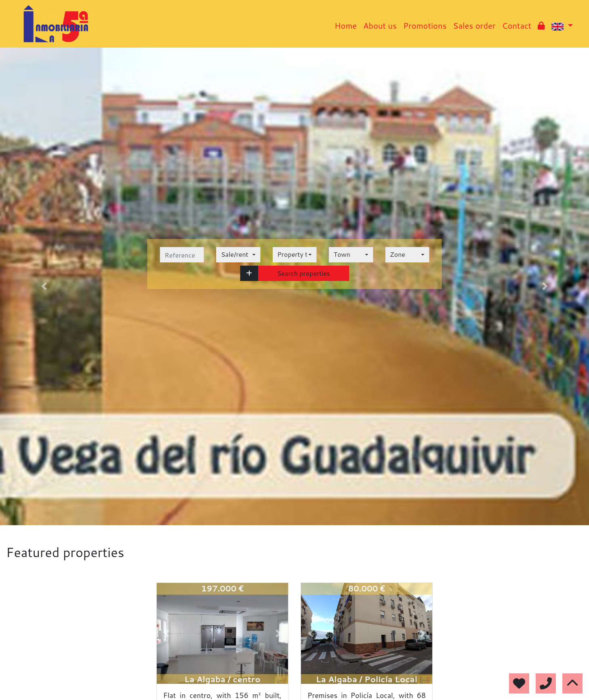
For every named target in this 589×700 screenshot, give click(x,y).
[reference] (182, 255)
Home (346, 25)
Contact (517, 25)
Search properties (304, 273)
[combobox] (238, 255)
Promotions (425, 25)
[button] (249, 273)
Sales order (474, 25)
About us (380, 25)
